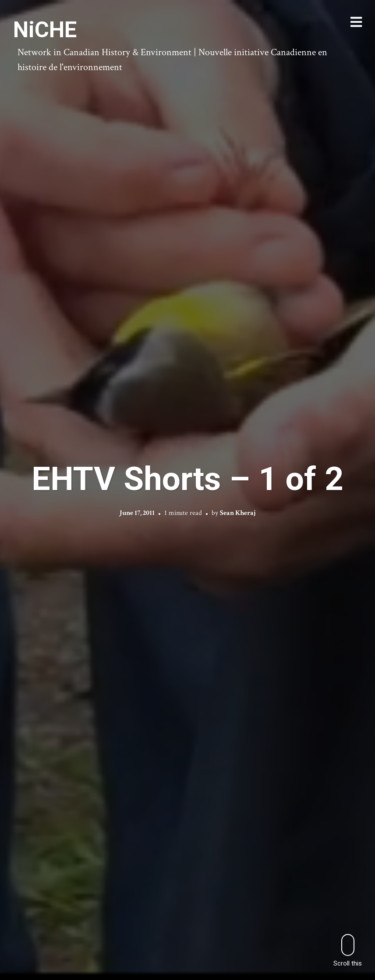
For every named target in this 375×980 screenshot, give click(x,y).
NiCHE (45, 30)
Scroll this (348, 950)
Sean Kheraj (238, 513)
